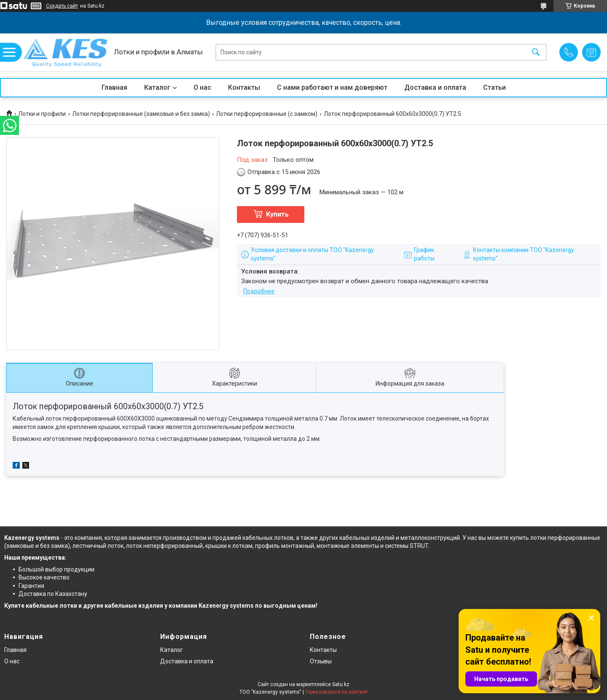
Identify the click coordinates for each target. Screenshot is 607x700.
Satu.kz (341, 684)
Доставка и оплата (435, 87)
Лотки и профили (42, 114)
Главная (114, 87)
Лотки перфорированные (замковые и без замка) (141, 114)
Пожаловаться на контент (336, 692)
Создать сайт (62, 6)
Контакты (244, 87)
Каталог (157, 87)
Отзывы (321, 661)
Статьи (494, 87)
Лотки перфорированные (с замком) (267, 114)
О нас (202, 87)
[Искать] (536, 52)
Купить (277, 214)
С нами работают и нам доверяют (332, 87)
